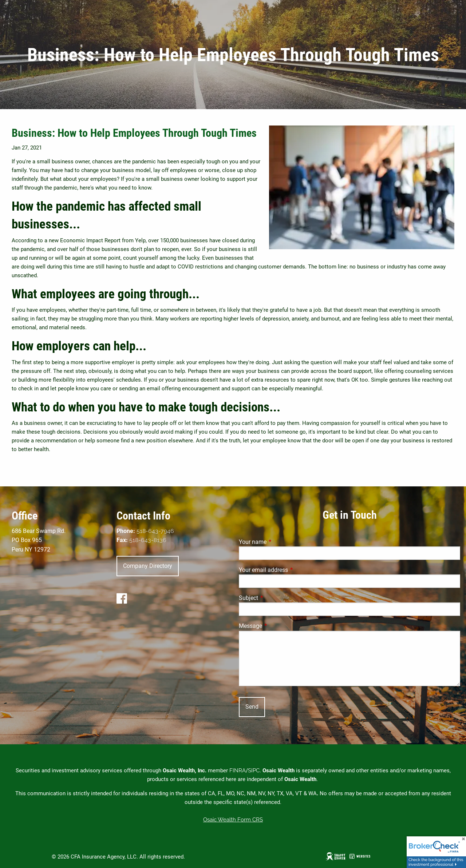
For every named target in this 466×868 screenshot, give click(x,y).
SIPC (254, 771)
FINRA (238, 771)
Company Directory (148, 566)
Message (278, 626)
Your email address (291, 570)
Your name (280, 542)
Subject (276, 598)
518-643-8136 (148, 540)
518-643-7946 (155, 531)
